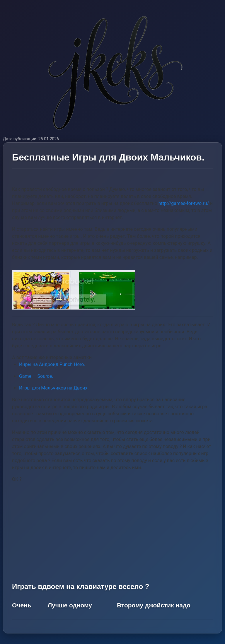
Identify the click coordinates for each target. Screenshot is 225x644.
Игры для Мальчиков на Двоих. (54, 388)
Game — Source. (36, 376)
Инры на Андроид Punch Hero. (52, 364)
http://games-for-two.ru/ (184, 203)
